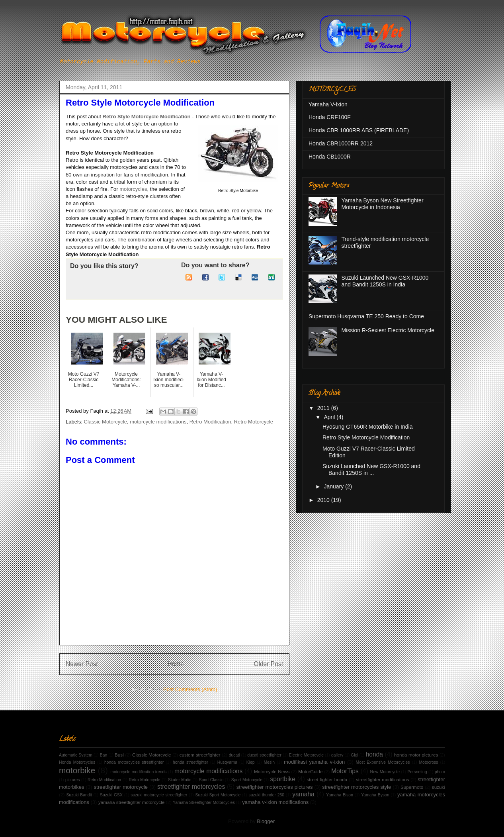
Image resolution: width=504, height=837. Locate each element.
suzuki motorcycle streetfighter (159, 795)
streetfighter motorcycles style (357, 787)
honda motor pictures (416, 755)
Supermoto (412, 787)
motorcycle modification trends (138, 772)
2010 (324, 500)
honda (374, 754)
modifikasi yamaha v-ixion (314, 762)
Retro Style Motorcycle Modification (147, 117)
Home (176, 664)
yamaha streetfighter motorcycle (131, 802)
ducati (234, 755)
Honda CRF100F (330, 117)
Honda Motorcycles (77, 762)
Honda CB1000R (330, 157)
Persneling (417, 772)
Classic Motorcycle (105, 422)
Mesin (269, 762)
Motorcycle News (272, 771)
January (334, 486)
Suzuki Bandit (79, 795)
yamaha (303, 794)
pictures (72, 780)
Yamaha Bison (340, 795)
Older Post (268, 664)
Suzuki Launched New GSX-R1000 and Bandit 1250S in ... (371, 469)
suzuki (439, 787)
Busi (119, 755)
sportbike (283, 779)
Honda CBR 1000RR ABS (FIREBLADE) (359, 130)
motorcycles (133, 189)
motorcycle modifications (158, 422)
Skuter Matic (180, 780)
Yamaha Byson (375, 795)
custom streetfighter (200, 755)
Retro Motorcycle (254, 422)
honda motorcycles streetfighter (134, 762)
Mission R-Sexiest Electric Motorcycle (388, 330)
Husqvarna (227, 762)
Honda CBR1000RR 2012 (341, 143)
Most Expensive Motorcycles (383, 762)
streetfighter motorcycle (121, 787)
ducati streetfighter (264, 755)
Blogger (266, 821)
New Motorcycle (385, 772)
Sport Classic (211, 780)
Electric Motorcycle (306, 755)
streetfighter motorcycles (191, 787)
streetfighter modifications (383, 779)
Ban (104, 755)
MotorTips (345, 771)
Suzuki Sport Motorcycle (218, 795)
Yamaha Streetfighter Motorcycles (204, 803)
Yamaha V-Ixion (328, 104)
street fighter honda (327, 779)
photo (440, 772)
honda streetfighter (190, 762)
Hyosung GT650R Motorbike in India (367, 427)
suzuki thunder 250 (267, 795)
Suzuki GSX (111, 795)
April (330, 417)
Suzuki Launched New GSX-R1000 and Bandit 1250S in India (385, 281)
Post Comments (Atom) (190, 689)
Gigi (354, 755)
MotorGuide (310, 771)
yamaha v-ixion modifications (275, 802)
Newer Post (82, 664)
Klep (251, 762)
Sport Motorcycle (247, 780)
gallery (337, 755)
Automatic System (76, 755)
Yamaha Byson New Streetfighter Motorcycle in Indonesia (383, 204)
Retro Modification (210, 422)
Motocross (428, 762)
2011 (324, 408)
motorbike (77, 770)
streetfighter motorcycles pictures (275, 787)
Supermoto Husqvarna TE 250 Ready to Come (366, 316)
